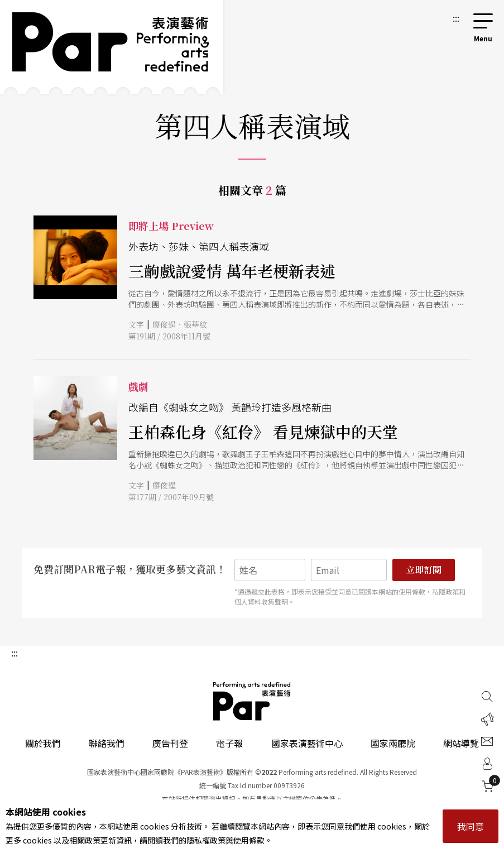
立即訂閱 (424, 570)
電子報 (229, 743)
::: (456, 18)
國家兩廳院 (393, 743)
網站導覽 (461, 743)
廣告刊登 (170, 743)
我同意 (471, 826)
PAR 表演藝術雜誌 (252, 701)
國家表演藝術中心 (307, 743)
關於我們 (43, 743)
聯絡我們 (107, 743)
